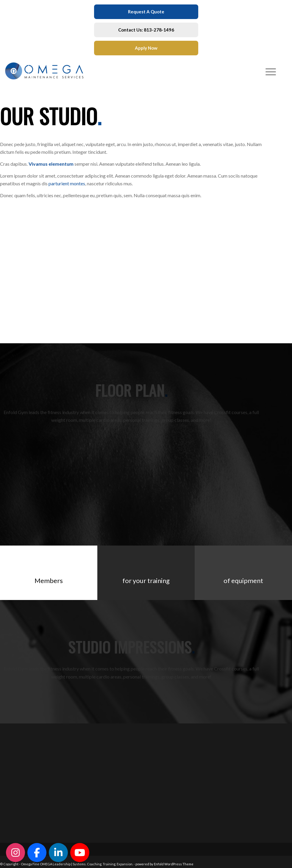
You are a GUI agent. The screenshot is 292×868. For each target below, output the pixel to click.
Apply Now (146, 48)
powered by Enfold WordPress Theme (164, 864)
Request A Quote (146, 12)
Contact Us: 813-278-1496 (146, 30)
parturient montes (67, 183)
